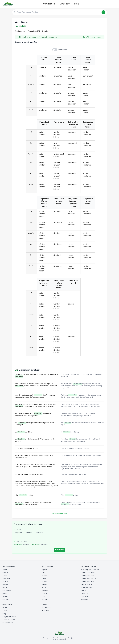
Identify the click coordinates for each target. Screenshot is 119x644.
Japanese (6, 578)
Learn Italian (85, 596)
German (29, 533)
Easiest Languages (88, 587)
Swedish (45, 590)
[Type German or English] (60, 12)
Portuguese (7, 590)
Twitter (45, 611)
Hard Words (85, 590)
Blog (76, 4)
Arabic (5, 576)
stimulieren (40, 544)
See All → (6, 599)
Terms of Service (9, 620)
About (5, 611)
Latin (43, 573)
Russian (5, 573)
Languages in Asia (87, 581)
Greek (5, 570)
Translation (62, 50)
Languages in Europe (88, 578)
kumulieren (22, 544)
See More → (85, 599)
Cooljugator (18, 533)
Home (5, 608)
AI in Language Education (90, 570)
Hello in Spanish (86, 584)
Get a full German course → (93, 37)
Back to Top (59, 550)
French (5, 593)
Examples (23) (34, 31)
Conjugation (49, 4)
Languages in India (87, 576)
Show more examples (60, 513)
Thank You (85, 593)
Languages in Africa (88, 573)
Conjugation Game (9, 617)
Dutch (5, 587)
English (5, 584)
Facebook (47, 608)
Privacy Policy (8, 623)
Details (45, 31)
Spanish (5, 581)
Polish (44, 596)
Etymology (65, 4)
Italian (44, 578)
